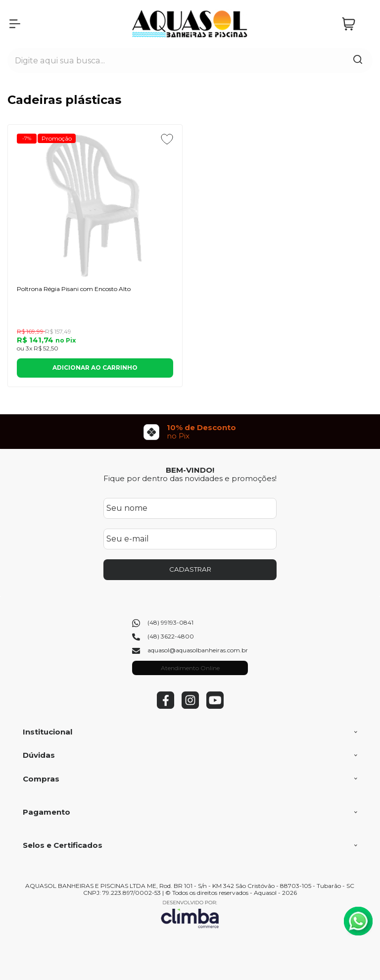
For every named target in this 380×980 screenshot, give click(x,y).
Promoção (57, 138)
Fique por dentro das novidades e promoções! (190, 478)
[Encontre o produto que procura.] (358, 60)
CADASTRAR (190, 569)
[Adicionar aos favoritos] (167, 139)
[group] (190, 432)
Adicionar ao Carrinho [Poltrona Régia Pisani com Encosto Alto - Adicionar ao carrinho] (95, 367)
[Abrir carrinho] (355, 24)
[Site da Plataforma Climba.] (190, 914)
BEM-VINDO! (190, 470)
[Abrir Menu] (15, 24)
